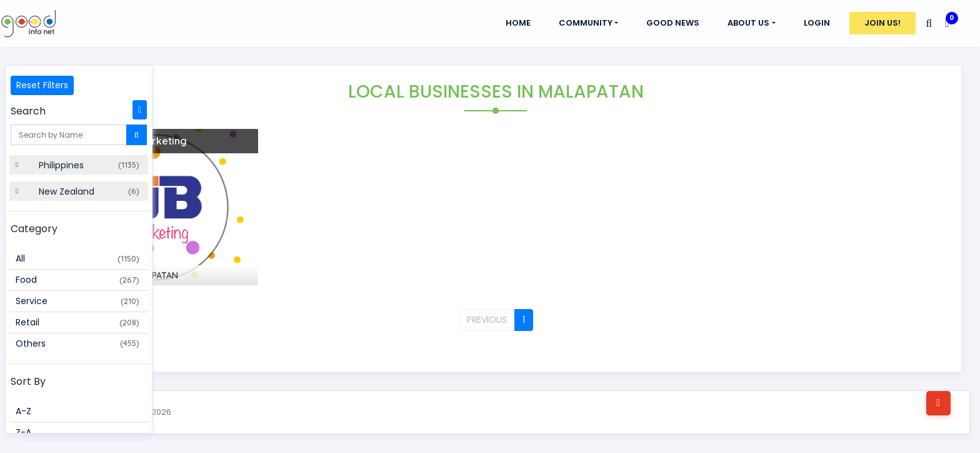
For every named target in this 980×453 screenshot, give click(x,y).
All (77, 258)
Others (77, 344)
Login (817, 23)
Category (34, 229)
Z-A (23, 432)
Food (77, 280)
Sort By (28, 381)
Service (77, 301)
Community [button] (586, 23)
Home (518, 23)
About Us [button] (748, 23)
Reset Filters (42, 85)
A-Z (23, 411)
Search (28, 111)
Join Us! (882, 23)
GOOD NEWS (673, 23)
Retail (77, 322)
